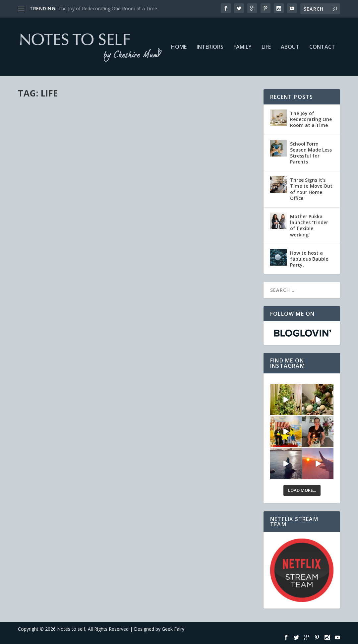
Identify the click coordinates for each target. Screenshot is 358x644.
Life (266, 47)
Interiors (210, 47)
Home (179, 47)
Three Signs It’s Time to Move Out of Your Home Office (311, 189)
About (290, 47)
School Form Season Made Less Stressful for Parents (311, 153)
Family (242, 47)
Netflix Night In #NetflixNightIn (50, 185)
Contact (322, 47)
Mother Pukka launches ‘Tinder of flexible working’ (309, 225)
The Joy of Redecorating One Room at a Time (108, 8)
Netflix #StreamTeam (95, 198)
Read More (42, 248)
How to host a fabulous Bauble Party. (309, 259)
